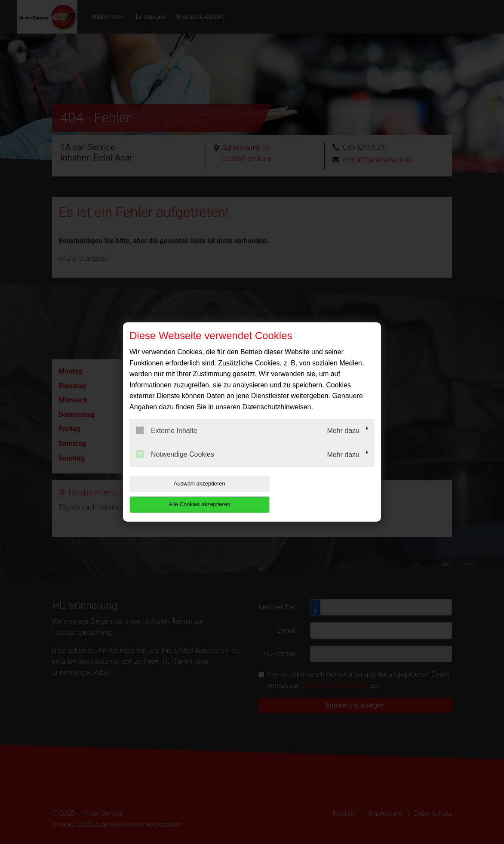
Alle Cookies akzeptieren (319, 494)
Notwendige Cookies (175, 465)
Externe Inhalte (167, 441)
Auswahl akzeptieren (184, 494)
